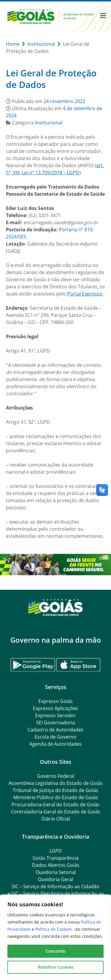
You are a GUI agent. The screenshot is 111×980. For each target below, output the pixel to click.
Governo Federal (56, 776)
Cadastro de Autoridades (55, 730)
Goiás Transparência (56, 858)
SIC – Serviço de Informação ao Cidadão (55, 886)
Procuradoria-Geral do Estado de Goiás (55, 804)
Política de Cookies (54, 929)
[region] (55, 937)
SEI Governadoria (55, 723)
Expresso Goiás (56, 701)
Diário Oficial (56, 819)
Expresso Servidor (55, 715)
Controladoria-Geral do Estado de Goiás (56, 812)
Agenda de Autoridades (55, 744)
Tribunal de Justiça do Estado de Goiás (55, 790)
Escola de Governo (55, 737)
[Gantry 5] (55, 607)
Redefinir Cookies (56, 967)
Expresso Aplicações (55, 708)
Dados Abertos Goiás (56, 865)
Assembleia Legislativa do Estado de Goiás (56, 783)
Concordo (55, 951)
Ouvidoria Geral (55, 879)
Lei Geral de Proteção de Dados (51, 79)
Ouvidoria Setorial (56, 872)
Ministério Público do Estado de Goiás (56, 797)
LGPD (56, 851)
